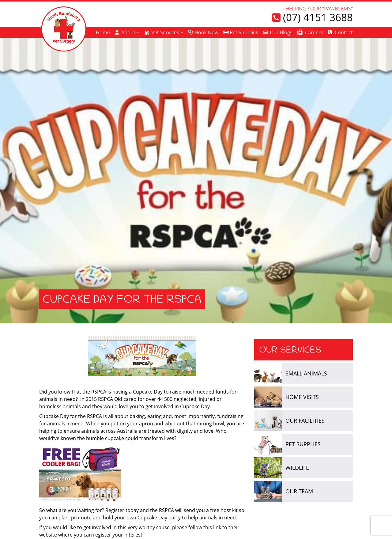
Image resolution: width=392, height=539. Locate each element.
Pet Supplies (244, 32)
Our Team (299, 491)
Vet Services (165, 32)
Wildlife (297, 468)
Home (103, 32)
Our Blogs (281, 32)
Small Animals (306, 373)
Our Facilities (305, 420)
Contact (344, 32)
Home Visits (302, 397)
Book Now (207, 32)
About (128, 32)
